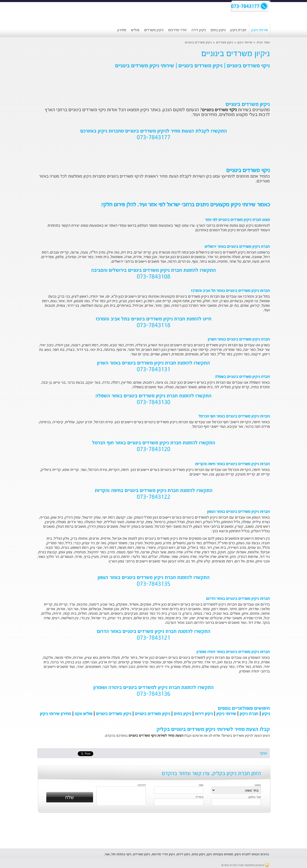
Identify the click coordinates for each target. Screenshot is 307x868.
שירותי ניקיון (260, 30)
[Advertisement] (153, 831)
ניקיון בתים (218, 30)
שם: (201, 785)
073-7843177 (153, 138)
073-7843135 (153, 584)
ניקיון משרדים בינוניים (198, 43)
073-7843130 (153, 403)
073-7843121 (153, 638)
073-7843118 (153, 326)
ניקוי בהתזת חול (121, 854)
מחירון (122, 30)
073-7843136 (153, 694)
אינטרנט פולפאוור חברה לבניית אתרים (245, 865)
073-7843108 (153, 277)
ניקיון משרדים (154, 30)
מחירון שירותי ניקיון (55, 714)
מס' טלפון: (254, 797)
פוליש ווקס (83, 714)
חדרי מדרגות (177, 30)
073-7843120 (153, 450)
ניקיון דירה (199, 30)
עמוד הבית (263, 43)
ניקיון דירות (204, 714)
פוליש (135, 30)
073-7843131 (153, 370)
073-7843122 (153, 497)
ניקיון (266, 714)
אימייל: (199, 797)
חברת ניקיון (238, 30)
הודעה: (142, 785)
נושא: (258, 785)
